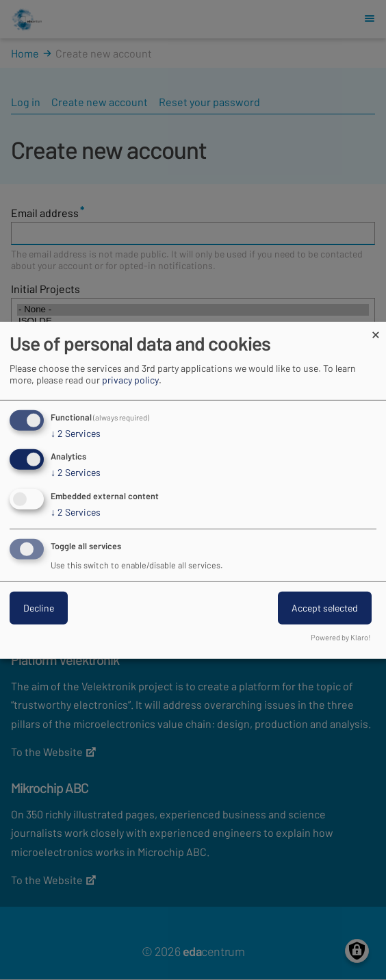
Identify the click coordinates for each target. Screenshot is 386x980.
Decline (39, 608)
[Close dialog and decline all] (376, 330)
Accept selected (325, 608)
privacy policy (130, 379)
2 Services (76, 433)
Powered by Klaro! (341, 637)
